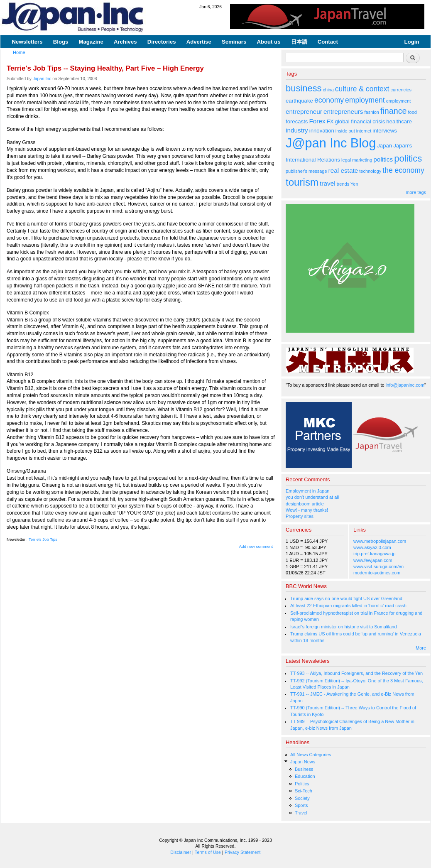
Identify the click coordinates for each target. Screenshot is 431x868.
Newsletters (27, 42)
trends (343, 184)
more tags (416, 192)
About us (268, 42)
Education (305, 776)
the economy (403, 170)
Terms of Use (208, 852)
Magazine (91, 42)
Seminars (234, 42)
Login (412, 42)
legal (346, 160)
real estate (343, 170)
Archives (125, 42)
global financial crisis (360, 121)
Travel (301, 813)
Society (302, 798)
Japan (384, 146)
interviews (385, 131)
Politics (302, 784)
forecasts (297, 121)
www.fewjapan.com (373, 560)
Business (304, 769)
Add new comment (256, 546)
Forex (317, 121)
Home (19, 52)
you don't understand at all (312, 497)
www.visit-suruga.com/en (378, 566)
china (328, 90)
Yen (354, 184)
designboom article (305, 504)
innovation (322, 131)
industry (297, 130)
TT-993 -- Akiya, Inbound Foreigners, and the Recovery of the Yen (356, 673)
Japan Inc (42, 79)
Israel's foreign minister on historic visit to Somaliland (344, 627)
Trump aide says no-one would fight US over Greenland (346, 598)
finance (394, 111)
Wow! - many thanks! (307, 510)
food (413, 112)
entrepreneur (304, 112)
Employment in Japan (307, 491)
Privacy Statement (243, 852)
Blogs (61, 42)
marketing (362, 160)
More (421, 648)
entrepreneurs (343, 112)
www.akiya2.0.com (372, 547)
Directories (162, 42)
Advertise (199, 42)
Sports (301, 805)
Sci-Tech (304, 791)
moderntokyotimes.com (377, 573)
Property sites (300, 516)
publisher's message (306, 171)
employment (365, 100)
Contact (328, 42)
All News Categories (311, 755)
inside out (345, 131)
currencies (401, 90)
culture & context (362, 89)
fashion (372, 112)
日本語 (299, 42)
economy (329, 100)
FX (330, 121)
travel (328, 183)
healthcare (399, 121)
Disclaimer (181, 852)
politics (383, 159)
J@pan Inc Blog (331, 143)
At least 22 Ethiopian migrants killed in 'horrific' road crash (348, 606)
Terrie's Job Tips (43, 539)
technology (370, 171)
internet (364, 131)
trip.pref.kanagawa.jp (375, 554)
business (304, 88)
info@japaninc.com (405, 385)
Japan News (303, 762)
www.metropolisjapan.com (380, 541)
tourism (302, 182)
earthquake (299, 101)
